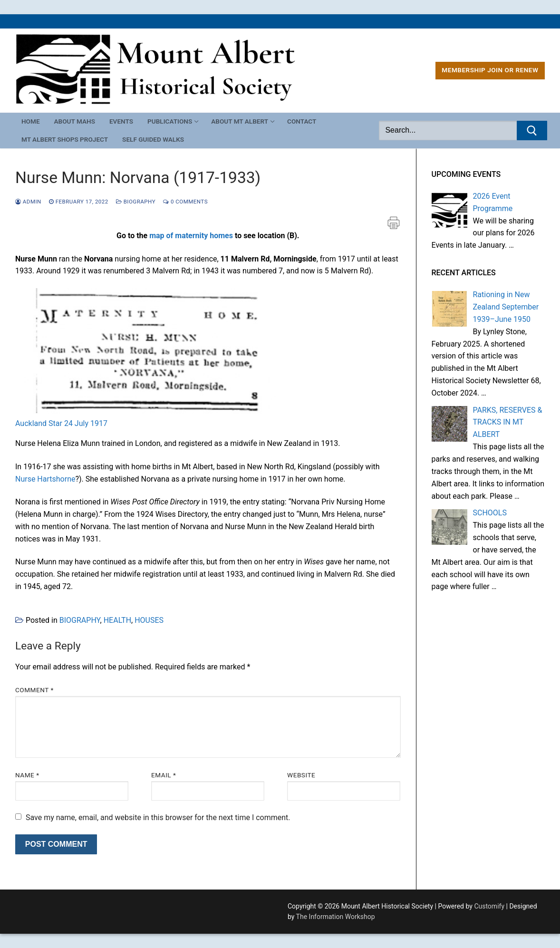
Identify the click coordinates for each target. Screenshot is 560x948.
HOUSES (149, 620)
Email (164, 775)
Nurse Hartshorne (45, 479)
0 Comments (185, 202)
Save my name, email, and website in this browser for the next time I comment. (158, 817)
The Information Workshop (336, 917)
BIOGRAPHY (136, 202)
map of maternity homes (191, 236)
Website (301, 775)
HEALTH (117, 620)
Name (27, 775)
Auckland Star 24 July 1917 (61, 423)
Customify (489, 906)
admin (28, 202)
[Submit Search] (532, 131)
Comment (34, 690)
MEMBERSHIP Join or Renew (490, 70)
